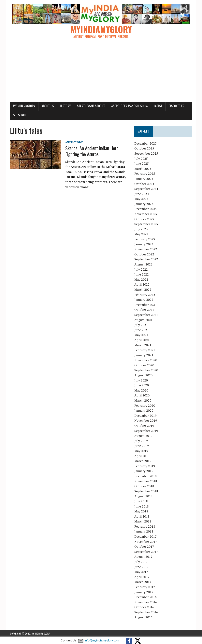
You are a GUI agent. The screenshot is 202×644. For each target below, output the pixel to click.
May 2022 (141, 279)
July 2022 (141, 269)
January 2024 (144, 204)
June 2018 (142, 506)
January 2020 (144, 410)
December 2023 (145, 209)
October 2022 (144, 254)
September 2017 (146, 552)
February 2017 (145, 587)
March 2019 (143, 461)
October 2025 (144, 148)
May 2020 (141, 390)
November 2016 (146, 602)
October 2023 (144, 219)
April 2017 (142, 577)
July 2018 (141, 501)
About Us (48, 106)
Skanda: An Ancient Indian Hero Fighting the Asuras (92, 151)
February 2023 (145, 239)
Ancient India (74, 142)
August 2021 (143, 320)
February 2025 (145, 174)
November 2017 (146, 542)
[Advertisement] (101, 72)
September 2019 (146, 431)
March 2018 (143, 521)
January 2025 (144, 179)
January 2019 (144, 471)
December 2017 (145, 536)
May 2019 (141, 451)
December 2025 (145, 143)
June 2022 (142, 274)
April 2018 (142, 516)
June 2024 (142, 194)
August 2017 (143, 557)
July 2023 (141, 229)
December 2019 (145, 416)
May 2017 (141, 572)
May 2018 (141, 511)
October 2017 (144, 547)
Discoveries (176, 106)
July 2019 (141, 441)
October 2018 (144, 486)
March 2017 (143, 582)
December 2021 (145, 305)
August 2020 (143, 375)
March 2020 (143, 400)
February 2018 (145, 526)
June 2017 (142, 567)
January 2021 (144, 355)
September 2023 (146, 224)
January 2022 (144, 300)
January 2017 (144, 592)
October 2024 (144, 184)
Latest (158, 106)
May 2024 (141, 199)
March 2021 (143, 345)
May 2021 (141, 335)
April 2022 (142, 284)
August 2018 (143, 496)
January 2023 (144, 244)
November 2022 (146, 249)
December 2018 (145, 476)
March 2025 (143, 169)
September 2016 (146, 612)
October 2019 (144, 426)
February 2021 (145, 350)
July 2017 (141, 562)
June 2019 (142, 446)
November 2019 (146, 420)
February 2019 (145, 466)
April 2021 (142, 340)
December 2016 (145, 597)
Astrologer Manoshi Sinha (130, 106)
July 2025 (141, 159)
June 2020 (142, 385)
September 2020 (146, 370)
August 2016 (143, 617)
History (65, 106)
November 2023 (146, 214)
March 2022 (143, 290)
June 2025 (142, 163)
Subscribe (20, 115)
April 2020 (142, 395)
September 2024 (146, 189)
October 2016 (144, 607)
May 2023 (141, 234)
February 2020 (145, 406)
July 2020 (141, 380)
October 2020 (144, 365)
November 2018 (146, 481)
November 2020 (146, 360)
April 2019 (142, 456)
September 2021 (146, 315)
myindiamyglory (24, 106)
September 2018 (146, 491)
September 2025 (146, 153)
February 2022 (145, 295)
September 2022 (146, 259)
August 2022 (143, 264)
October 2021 (144, 310)
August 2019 (143, 436)
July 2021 (141, 325)
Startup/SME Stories (91, 106)
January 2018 (144, 531)
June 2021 (142, 330)
